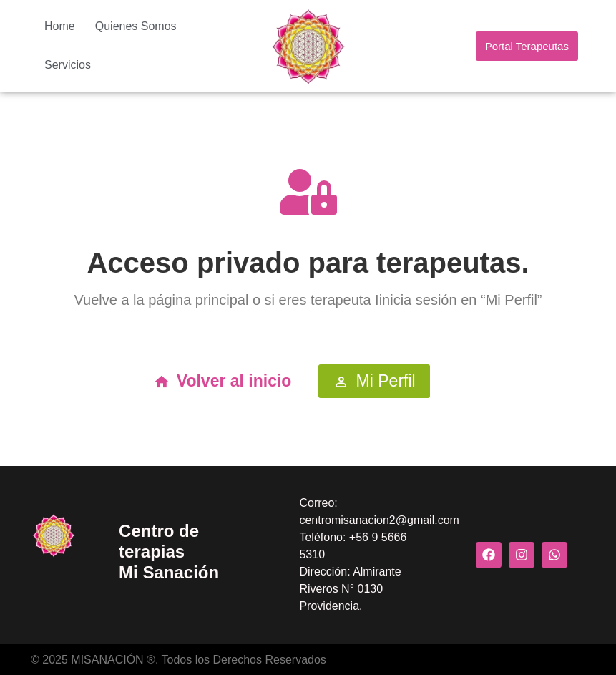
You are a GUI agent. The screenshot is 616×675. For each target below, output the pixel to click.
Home (60, 26)
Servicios (68, 65)
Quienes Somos (136, 26)
